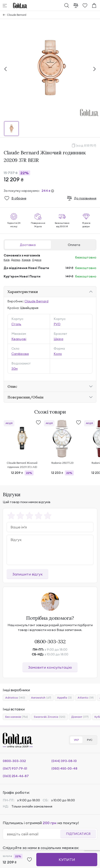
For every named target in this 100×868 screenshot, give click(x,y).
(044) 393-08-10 (64, 761)
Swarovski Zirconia (50, 717)
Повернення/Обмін (25, 397)
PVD (57, 324)
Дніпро (16, 260)
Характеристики (23, 292)
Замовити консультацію (50, 667)
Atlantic (86, 698)
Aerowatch (41, 698)
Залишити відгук (28, 574)
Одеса (37, 260)
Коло (58, 354)
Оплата (74, 245)
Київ (7, 260)
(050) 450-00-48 (64, 768)
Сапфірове (20, 354)
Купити (67, 860)
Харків (26, 260)
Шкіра (58, 339)
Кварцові (19, 339)
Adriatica (15, 698)
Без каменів (17, 717)
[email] (33, 834)
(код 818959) (86, 145)
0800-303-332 (50, 641)
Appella (64, 698)
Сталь (16, 324)
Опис (12, 386)
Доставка (28, 245)
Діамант (80, 717)
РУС (90, 740)
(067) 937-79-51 (15, 768)
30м (14, 369)
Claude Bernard (17, 15)
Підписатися (78, 834)
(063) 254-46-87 (16, 776)
